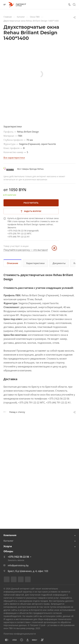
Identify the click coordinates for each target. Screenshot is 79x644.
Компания (10, 535)
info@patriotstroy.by (18, 565)
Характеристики (35, 263)
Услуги (8, 546)
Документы (59, 263)
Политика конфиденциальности (20, 634)
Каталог (9, 541)
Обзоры (8, 551)
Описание (13, 263)
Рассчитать (31, 203)
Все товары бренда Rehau (30, 169)
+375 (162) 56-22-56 (18, 557)
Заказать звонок (16, 560)
